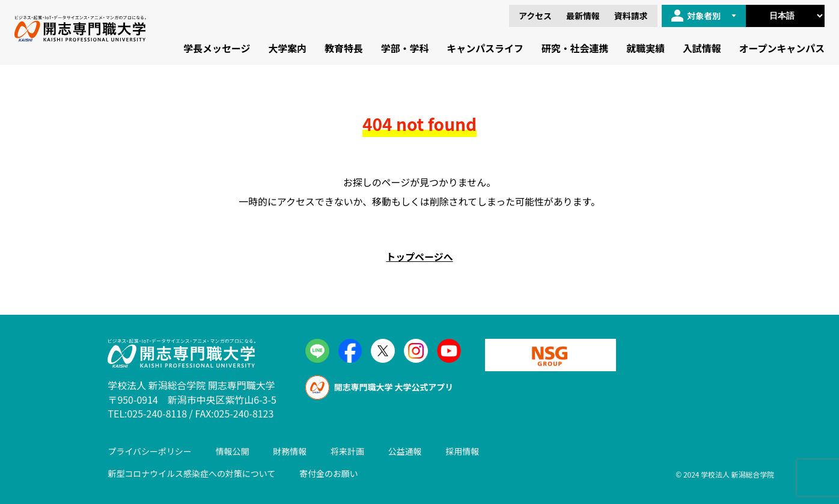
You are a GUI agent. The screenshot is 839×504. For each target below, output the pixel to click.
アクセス (535, 16)
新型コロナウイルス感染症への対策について (191, 473)
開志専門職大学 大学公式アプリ (379, 387)
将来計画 (347, 451)
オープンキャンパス (782, 48)
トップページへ (419, 257)
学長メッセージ (217, 48)
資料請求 (631, 16)
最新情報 (583, 16)
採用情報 (462, 451)
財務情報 (290, 451)
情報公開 (233, 451)
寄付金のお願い (329, 473)
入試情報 (702, 48)
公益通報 (405, 451)
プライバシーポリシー (149, 451)
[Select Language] (785, 16)
